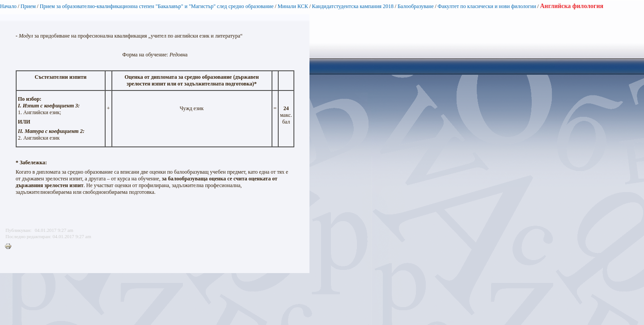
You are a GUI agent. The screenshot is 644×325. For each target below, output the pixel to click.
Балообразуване (416, 6)
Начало (8, 6)
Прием (28, 6)
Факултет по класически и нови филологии (487, 6)
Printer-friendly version (10, 247)
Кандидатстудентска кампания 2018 (353, 6)
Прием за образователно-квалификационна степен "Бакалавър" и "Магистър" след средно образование (157, 6)
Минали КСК (293, 6)
